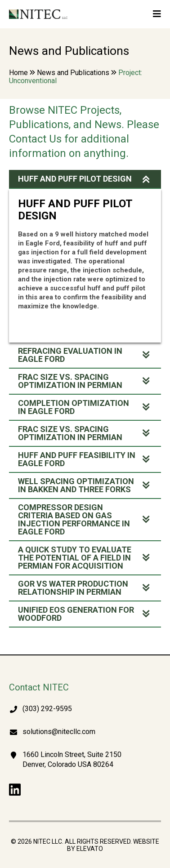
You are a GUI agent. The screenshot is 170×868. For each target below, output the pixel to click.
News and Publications (73, 73)
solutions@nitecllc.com (59, 732)
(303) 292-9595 (47, 709)
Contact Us (35, 139)
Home (18, 73)
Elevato (90, 849)
